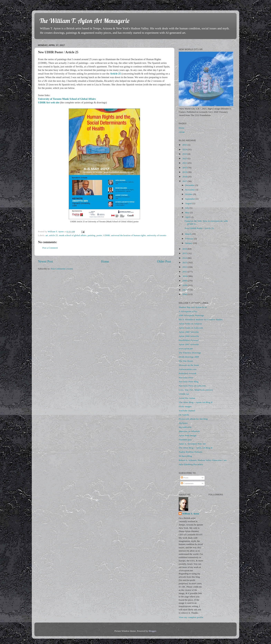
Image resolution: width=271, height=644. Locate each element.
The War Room (186, 361)
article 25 (53, 235)
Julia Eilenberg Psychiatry (191, 464)
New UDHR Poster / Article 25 (199, 228)
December (190, 185)
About (182, 132)
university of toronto (157, 235)
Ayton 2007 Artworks (189, 344)
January (189, 243)
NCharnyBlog (185, 456)
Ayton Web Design (188, 435)
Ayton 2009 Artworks (189, 332)
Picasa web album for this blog (193, 419)
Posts (185, 478)
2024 (185, 149)
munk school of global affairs (73, 235)
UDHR (106, 235)
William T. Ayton (191, 514)
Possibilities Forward (189, 340)
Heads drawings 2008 (189, 357)
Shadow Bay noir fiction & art (193, 307)
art (47, 235)
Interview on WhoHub (189, 431)
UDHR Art (184, 394)
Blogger (152, 631)
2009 (185, 281)
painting (91, 235)
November (190, 190)
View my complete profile (191, 617)
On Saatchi (184, 415)
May (188, 213)
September (190, 199)
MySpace (183, 423)
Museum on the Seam (189, 365)
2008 (185, 285)
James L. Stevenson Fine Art (192, 444)
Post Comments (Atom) (62, 269)
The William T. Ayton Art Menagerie (85, 21)
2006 (185, 294)
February (190, 239)
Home (105, 261)
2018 (185, 177)
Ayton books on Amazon (190, 324)
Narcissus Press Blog (189, 382)
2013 (185, 262)
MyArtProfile (185, 427)
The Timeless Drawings (190, 353)
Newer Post (45, 261)
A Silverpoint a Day (188, 311)
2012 (185, 267)
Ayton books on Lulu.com (191, 328)
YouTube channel (187, 411)
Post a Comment (50, 248)
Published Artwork (188, 373)
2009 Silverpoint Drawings (191, 315)
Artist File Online (187, 398)
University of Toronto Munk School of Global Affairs (67, 99)
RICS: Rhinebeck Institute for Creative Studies (201, 319)
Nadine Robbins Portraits (191, 452)
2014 (185, 258)
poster (99, 235)
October (189, 194)
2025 (185, 145)
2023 (185, 154)
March (188, 234)
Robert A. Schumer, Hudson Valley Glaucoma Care (203, 460)
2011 (185, 272)
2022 (185, 158)
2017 (185, 181)
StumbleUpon (185, 440)
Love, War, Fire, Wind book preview (196, 390)
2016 (185, 249)
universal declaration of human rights (128, 235)
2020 (185, 168)
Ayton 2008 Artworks (189, 336)
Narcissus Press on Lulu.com (192, 386)
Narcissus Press (186, 378)
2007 (185, 290)
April (188, 217)
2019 (185, 172)
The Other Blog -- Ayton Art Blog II (196, 402)
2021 (185, 163)
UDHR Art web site (49, 102)
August (189, 203)
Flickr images (185, 406)
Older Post (164, 261)
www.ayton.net (186, 349)
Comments (187, 483)
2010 (185, 276)
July (187, 208)
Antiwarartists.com (188, 369)
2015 (185, 253)
